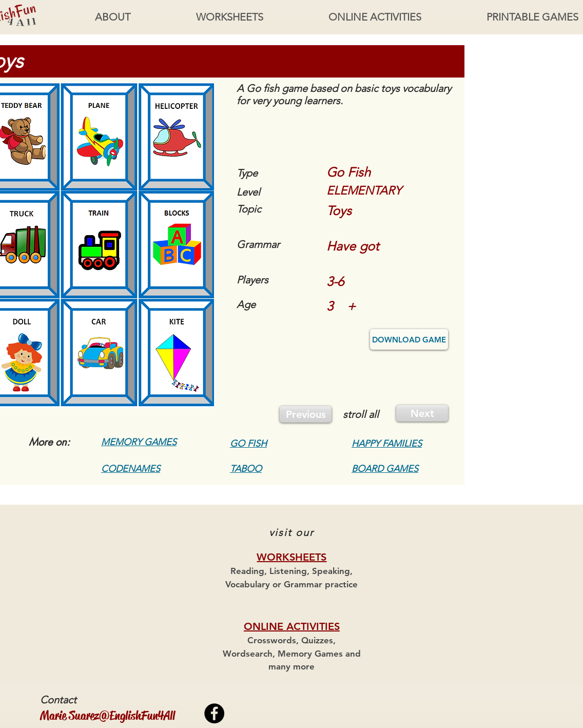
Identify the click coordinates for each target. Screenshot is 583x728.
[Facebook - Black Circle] (214, 713)
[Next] (422, 413)
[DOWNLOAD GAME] (409, 339)
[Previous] (306, 414)
